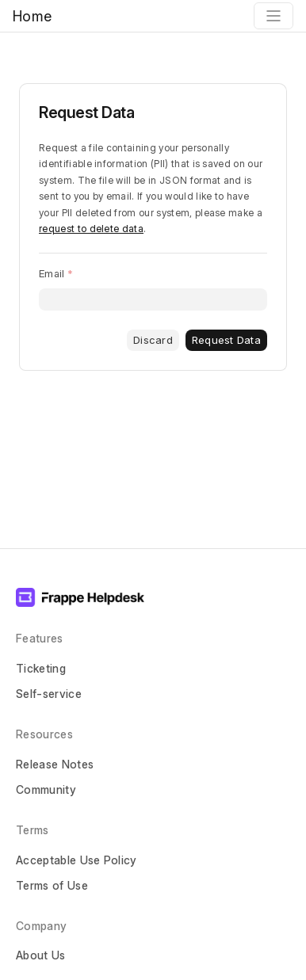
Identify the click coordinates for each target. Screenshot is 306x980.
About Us (41, 955)
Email (52, 273)
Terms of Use (52, 885)
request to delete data (91, 229)
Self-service (49, 694)
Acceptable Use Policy (76, 860)
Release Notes (55, 764)
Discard (153, 340)
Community (46, 789)
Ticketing (41, 668)
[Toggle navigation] (273, 16)
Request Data (226, 340)
